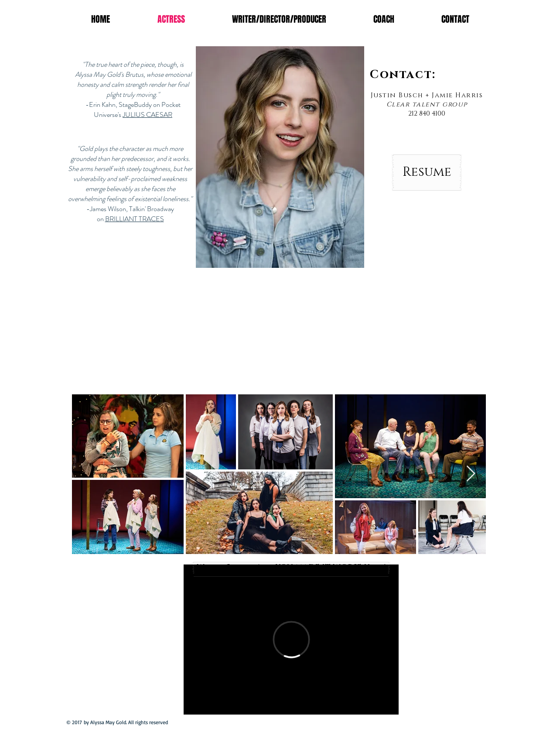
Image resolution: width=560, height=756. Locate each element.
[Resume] (427, 173)
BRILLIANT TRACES (135, 219)
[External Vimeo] (291, 640)
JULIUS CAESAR (147, 115)
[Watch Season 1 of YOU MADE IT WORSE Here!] (291, 568)
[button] (280, 157)
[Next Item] (471, 474)
